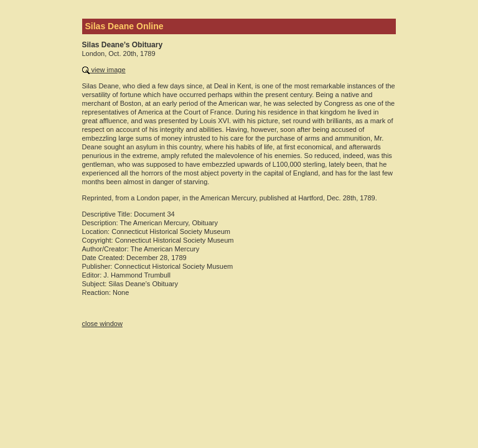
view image (104, 70)
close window (102, 324)
